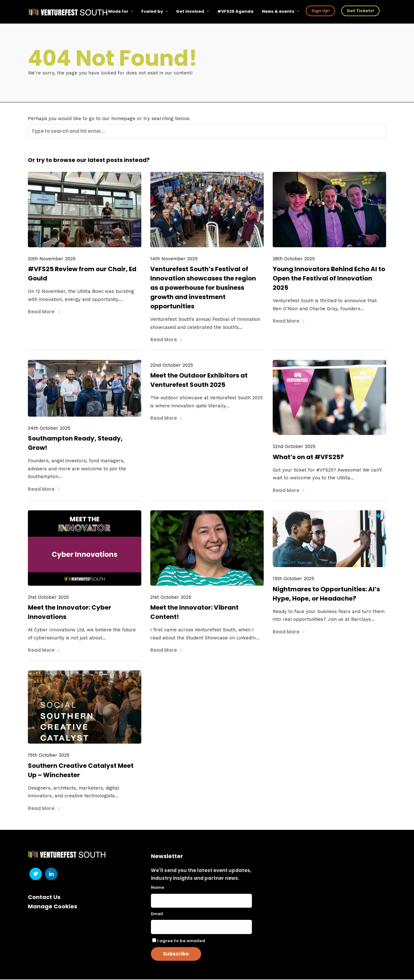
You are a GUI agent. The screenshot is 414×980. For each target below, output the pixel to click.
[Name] (201, 901)
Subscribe (176, 954)
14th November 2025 (174, 259)
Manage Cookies (53, 907)
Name (158, 888)
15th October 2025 (293, 579)
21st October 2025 (48, 597)
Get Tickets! (361, 11)
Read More (44, 312)
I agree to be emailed (181, 941)
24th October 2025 (49, 428)
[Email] (201, 928)
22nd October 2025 (172, 365)
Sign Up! (321, 11)
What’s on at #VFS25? (308, 457)
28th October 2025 (294, 259)
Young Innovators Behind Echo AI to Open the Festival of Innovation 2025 (329, 279)
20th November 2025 (52, 259)
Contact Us (44, 898)
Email (157, 914)
